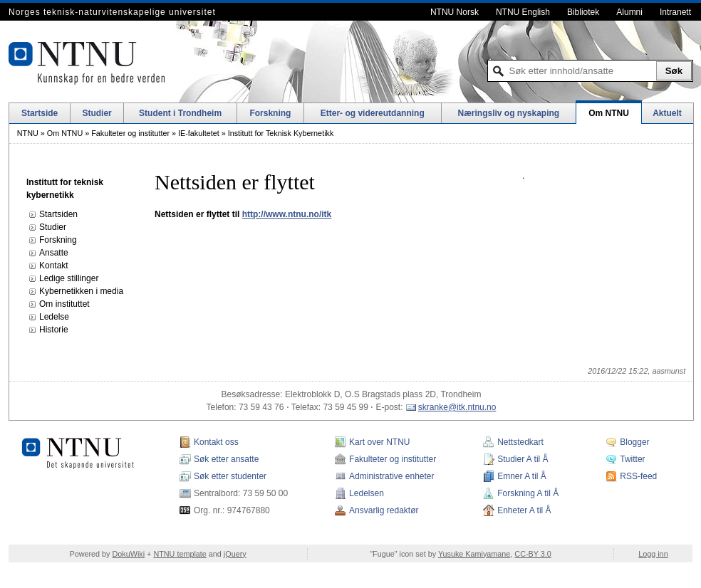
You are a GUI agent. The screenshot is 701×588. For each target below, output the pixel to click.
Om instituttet (64, 304)
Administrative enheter (391, 476)
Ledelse (54, 317)
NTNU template (180, 554)
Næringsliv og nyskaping (509, 113)
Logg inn (653, 554)
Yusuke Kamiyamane (474, 554)
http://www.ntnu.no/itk (287, 214)
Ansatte (54, 253)
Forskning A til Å (528, 493)
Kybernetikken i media (81, 291)
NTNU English (523, 12)
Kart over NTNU (379, 442)
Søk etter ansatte (226, 459)
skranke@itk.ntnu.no (457, 407)
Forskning (270, 113)
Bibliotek (583, 12)
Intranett (675, 12)
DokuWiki (129, 554)
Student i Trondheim (180, 113)
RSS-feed (638, 476)
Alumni (629, 12)
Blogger (634, 442)
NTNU (28, 133)
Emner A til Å (522, 476)
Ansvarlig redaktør (384, 510)
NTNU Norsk (455, 12)
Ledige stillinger (69, 278)
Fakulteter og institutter (130, 133)
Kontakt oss (216, 442)
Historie (54, 330)
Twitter (632, 459)
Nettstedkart (520, 442)
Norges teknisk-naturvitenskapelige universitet (112, 12)
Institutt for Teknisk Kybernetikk (281, 133)
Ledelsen (367, 493)
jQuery (235, 554)
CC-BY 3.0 (533, 554)
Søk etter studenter (230, 476)
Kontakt (54, 266)
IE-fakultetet (199, 133)
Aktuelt (667, 113)
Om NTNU (609, 113)
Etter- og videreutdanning (373, 113)
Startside (40, 113)
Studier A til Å (523, 459)
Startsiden (58, 214)
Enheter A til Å (524, 510)
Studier (97, 113)
